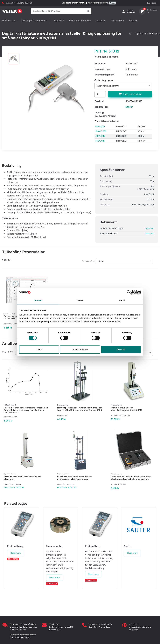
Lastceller (101, 21)
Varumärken (118, 21)
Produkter (9, 21)
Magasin (133, 21)
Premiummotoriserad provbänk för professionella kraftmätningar (75, 473)
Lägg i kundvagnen (130, 94)
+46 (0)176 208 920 (23, 3)
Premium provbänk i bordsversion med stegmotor (23, 473)
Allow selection (80, 349)
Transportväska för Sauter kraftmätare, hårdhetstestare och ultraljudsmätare (131, 473)
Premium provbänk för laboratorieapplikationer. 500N (126, 407)
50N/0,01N (100, 127)
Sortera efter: (89, 261)
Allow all (121, 349)
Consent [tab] (38, 300)
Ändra (112, 3)
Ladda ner (149, 228)
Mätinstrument (10, 402)
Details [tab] (80, 300)
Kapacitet (59, 21)
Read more (16, 545)
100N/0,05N (101, 131)
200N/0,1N (100, 136)
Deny (39, 349)
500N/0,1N (100, 141)
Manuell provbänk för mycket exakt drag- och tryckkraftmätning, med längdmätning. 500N (80, 407)
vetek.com (133, 622)
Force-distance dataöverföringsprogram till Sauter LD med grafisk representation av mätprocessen (26, 408)
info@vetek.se (55, 622)
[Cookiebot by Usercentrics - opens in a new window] (129, 292)
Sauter (129, 107)
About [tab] (122, 300)
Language (152, 3)
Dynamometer (142, 34)
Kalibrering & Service (80, 21)
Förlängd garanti (105, 80)
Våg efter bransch (34, 21)
